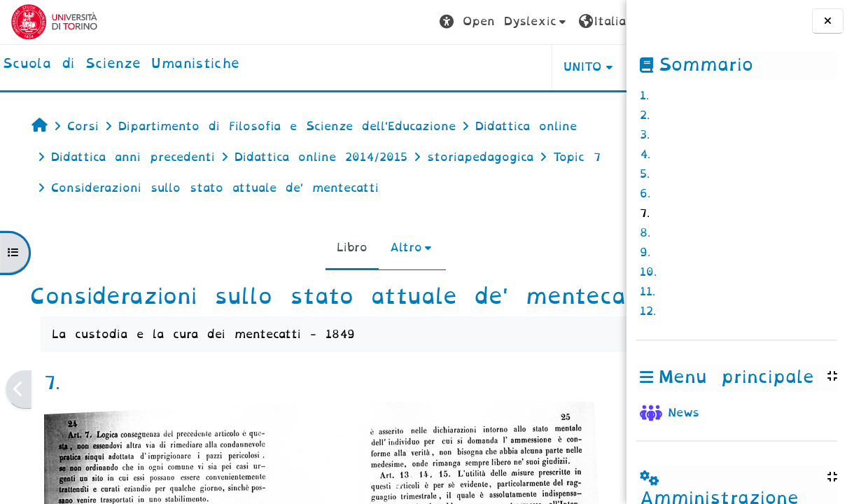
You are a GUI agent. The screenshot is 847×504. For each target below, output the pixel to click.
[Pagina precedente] (19, 415)
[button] (373, 22)
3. (645, 135)
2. (645, 115)
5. (645, 174)
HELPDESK (538, 67)
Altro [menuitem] (341, 247)
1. (644, 96)
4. (645, 154)
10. (648, 272)
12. (648, 311)
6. (645, 194)
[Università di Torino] (54, 21)
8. (645, 233)
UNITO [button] (453, 67)
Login (588, 21)
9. (645, 252)
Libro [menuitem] (287, 247)
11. (647, 292)
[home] (121, 64)
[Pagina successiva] (622, 415)
